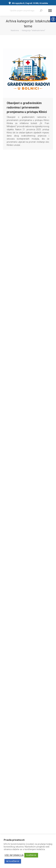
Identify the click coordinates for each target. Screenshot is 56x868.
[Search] (26, 11)
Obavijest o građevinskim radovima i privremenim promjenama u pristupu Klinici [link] (27, 107)
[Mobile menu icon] (50, 11)
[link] (41, 11)
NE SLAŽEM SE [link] (13, 861)
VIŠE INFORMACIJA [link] (14, 855)
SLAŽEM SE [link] (31, 855)
